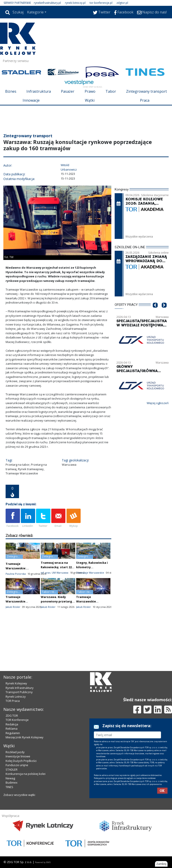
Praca (145, 100)
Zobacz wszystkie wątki (19, 795)
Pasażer (68, 91)
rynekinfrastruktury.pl (47, 3)
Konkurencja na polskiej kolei (26, 774)
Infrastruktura (39, 91)
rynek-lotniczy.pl (75, 3)
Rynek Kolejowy (16, 683)
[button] (155, 312)
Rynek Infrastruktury (20, 688)
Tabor (111, 91)
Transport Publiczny (19, 692)
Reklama (12, 729)
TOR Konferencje (17, 720)
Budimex (12, 782)
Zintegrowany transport (146, 91)
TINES (9, 787)
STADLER (12, 769)
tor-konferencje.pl (101, 3)
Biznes (11, 91)
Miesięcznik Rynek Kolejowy (25, 737)
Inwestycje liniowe (18, 756)
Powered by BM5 (43, 862)
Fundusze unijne (17, 765)
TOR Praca (13, 701)
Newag (10, 778)
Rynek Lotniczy (16, 697)
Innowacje (31, 100)
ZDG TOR (12, 716)
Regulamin (13, 733)
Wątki (90, 100)
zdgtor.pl (122, 3)
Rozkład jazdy (15, 752)
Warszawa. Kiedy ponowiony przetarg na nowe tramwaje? (56, 601)
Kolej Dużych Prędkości (21, 761)
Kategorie (35, 12)
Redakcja (12, 724)
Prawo (90, 91)
